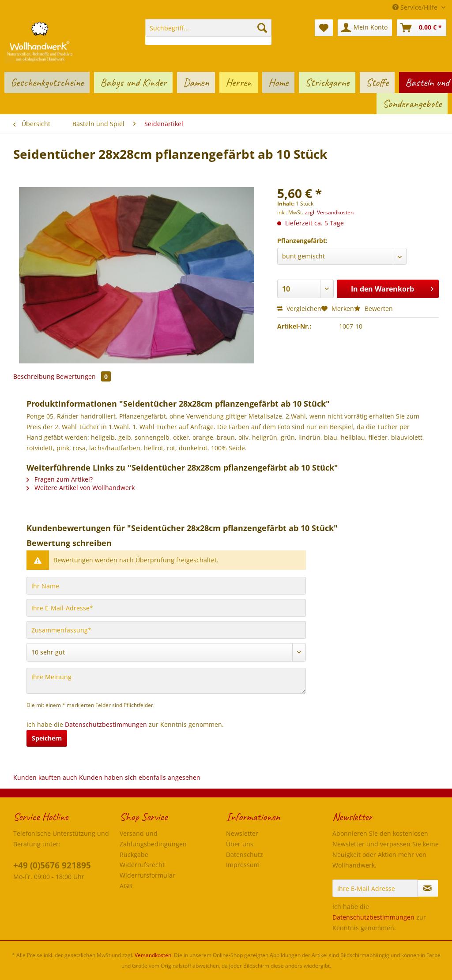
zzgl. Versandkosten (329, 212)
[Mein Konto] (365, 28)
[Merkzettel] (324, 28)
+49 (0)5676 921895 (52, 865)
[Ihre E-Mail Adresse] (375, 888)
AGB (126, 886)
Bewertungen (83, 376)
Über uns (240, 844)
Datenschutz (245, 855)
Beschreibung (34, 376)
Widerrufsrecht (142, 865)
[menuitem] (209, 32)
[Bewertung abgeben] (166, 652)
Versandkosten (153, 955)
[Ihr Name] (166, 586)
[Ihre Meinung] (166, 681)
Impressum (243, 865)
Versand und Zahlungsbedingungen (153, 839)
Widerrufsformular (147, 875)
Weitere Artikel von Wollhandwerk (81, 488)
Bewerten (373, 309)
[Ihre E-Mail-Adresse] (166, 608)
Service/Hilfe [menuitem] (416, 7)
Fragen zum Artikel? (60, 479)
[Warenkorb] (422, 28)
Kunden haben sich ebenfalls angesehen (140, 777)
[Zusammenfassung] (166, 630)
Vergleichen (299, 309)
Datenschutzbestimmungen (106, 724)
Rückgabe (134, 855)
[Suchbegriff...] (209, 28)
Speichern (47, 738)
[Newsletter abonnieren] (428, 888)
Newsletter (242, 833)
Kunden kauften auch (45, 777)
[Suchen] (262, 28)
